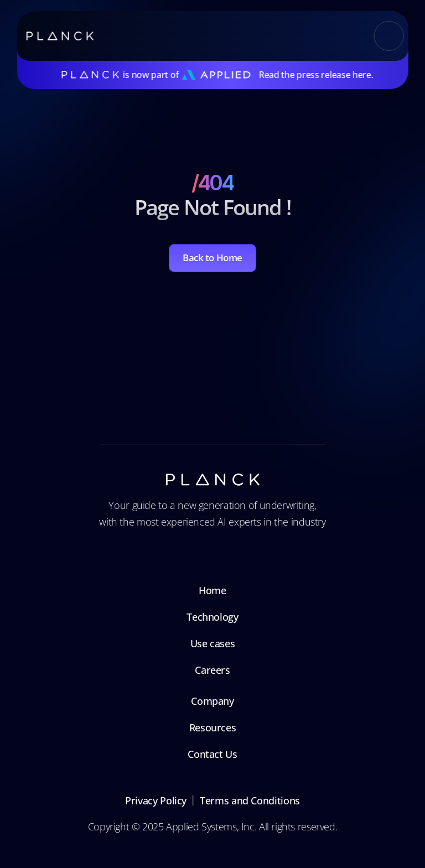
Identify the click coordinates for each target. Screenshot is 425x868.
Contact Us (212, 754)
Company (212, 701)
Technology (212, 617)
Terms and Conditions (250, 801)
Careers (212, 670)
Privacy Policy (156, 801)
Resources (213, 727)
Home (212, 590)
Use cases (213, 643)
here (362, 75)
